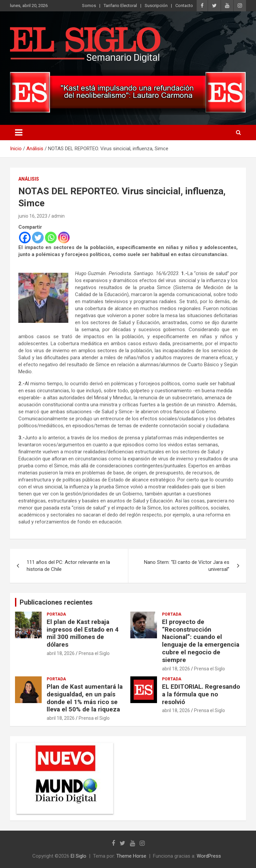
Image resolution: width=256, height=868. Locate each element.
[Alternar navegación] (19, 133)
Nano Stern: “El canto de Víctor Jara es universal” (187, 566)
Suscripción (156, 6)
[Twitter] (38, 238)
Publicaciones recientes (56, 602)
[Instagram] (64, 238)
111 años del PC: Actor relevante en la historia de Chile (68, 566)
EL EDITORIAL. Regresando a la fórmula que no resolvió (201, 694)
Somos (89, 6)
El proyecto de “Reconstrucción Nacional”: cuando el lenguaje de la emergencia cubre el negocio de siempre (201, 641)
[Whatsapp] (51, 238)
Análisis (29, 179)
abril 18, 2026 (61, 653)
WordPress (209, 856)
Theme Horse (131, 856)
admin (58, 216)
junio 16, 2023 (33, 216)
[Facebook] (25, 238)
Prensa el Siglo (94, 653)
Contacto (184, 6)
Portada (56, 614)
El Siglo (78, 856)
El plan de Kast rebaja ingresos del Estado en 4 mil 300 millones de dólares (83, 633)
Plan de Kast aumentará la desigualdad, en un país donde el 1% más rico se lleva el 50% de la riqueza (85, 698)
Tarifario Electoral (120, 6)
